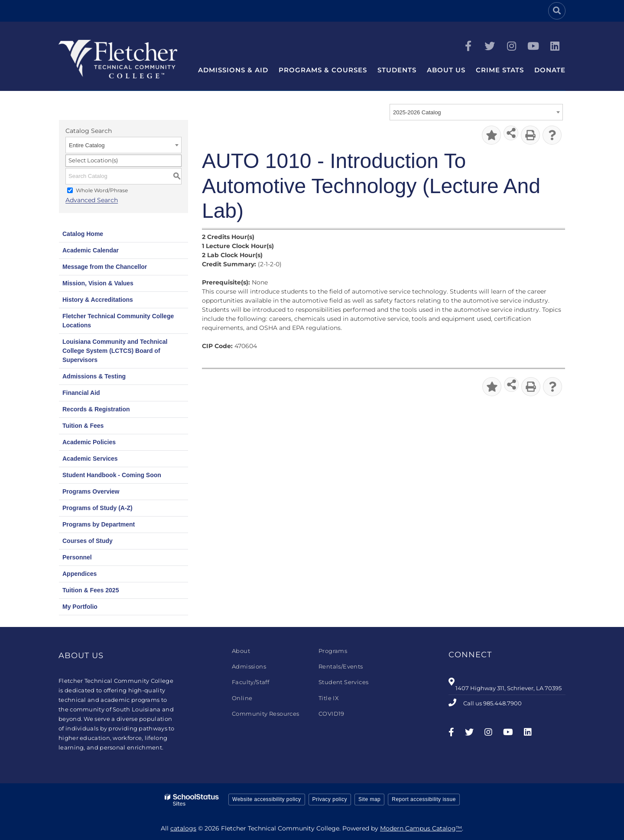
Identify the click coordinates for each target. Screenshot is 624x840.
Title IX (329, 698)
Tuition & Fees (83, 426)
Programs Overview (91, 491)
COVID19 (331, 714)
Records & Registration (96, 409)
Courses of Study (88, 541)
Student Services (343, 682)
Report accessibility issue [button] (424, 799)
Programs (333, 651)
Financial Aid (81, 393)
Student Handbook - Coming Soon (112, 475)
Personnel (77, 557)
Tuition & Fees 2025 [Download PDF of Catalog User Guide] (91, 590)
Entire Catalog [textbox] (87, 145)
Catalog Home (83, 234)
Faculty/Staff (250, 682)
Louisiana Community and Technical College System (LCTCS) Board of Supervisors (115, 351)
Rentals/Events (341, 666)
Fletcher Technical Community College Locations (118, 321)
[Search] (557, 11)
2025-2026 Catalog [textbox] (417, 112)
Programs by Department (99, 524)
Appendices (80, 574)
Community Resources (266, 714)
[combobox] (476, 112)
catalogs (183, 828)
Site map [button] (369, 799)
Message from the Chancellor (105, 267)
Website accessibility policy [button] (267, 799)
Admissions (249, 666)
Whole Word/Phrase (102, 190)
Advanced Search (92, 200)
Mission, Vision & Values (98, 283)
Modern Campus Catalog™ (421, 828)
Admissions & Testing (94, 376)
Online (242, 698)
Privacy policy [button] (330, 799)
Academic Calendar (91, 250)
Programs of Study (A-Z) (97, 508)
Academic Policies (89, 442)
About (241, 651)
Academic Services (90, 459)
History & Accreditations (98, 300)
